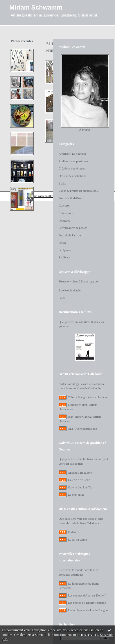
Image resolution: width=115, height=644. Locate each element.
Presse (63, 243)
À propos (85, 130)
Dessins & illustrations (72, 176)
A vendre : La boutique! (73, 154)
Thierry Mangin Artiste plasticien (88, 397)
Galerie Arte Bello (79, 480)
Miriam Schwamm (36, 7)
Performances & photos (73, 228)
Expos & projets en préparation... (79, 191)
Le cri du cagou (77, 540)
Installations (66, 213)
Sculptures (65, 250)
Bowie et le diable (70, 290)
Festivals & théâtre (70, 198)
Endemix (73, 532)
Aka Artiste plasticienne (82, 429)
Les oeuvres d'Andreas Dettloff (87, 595)
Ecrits (62, 184)
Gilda (62, 298)
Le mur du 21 (76, 495)
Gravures (64, 206)
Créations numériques (72, 168)
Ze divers (64, 257)
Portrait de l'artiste (70, 235)
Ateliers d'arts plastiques (73, 161)
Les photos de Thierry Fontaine (87, 603)
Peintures (64, 221)
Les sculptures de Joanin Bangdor (88, 610)
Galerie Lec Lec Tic (80, 487)
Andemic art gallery (80, 473)
